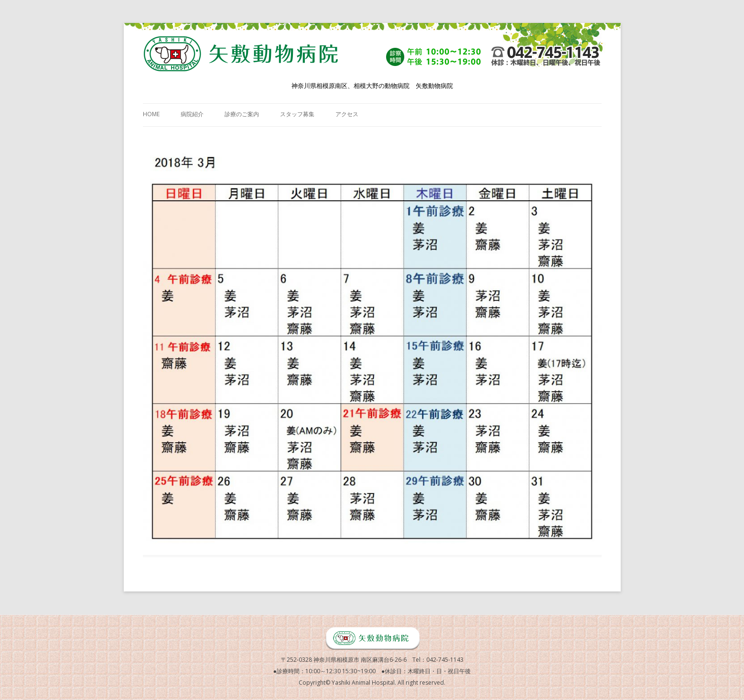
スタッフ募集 (297, 114)
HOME (151, 114)
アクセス (347, 114)
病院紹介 (192, 114)
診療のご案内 (242, 114)
